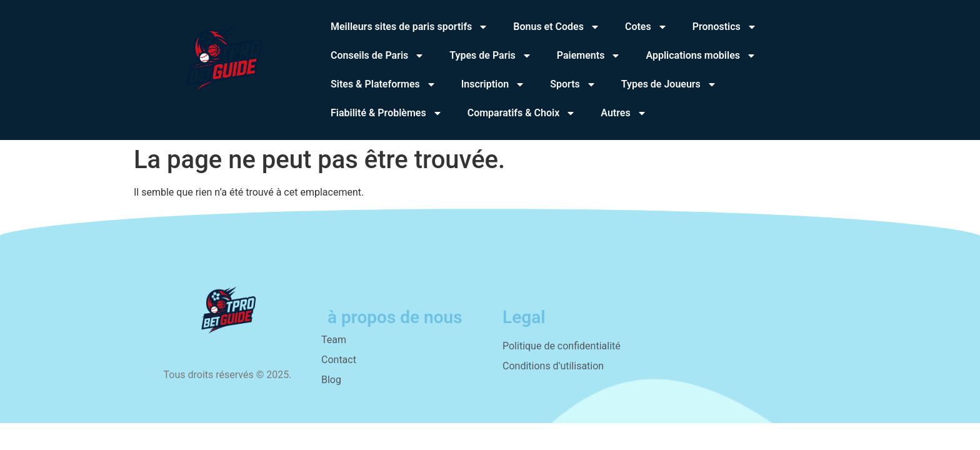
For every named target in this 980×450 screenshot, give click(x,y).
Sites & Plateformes (383, 84)
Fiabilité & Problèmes (387, 113)
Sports (573, 84)
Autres (623, 113)
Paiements (589, 56)
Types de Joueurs (669, 84)
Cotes (646, 27)
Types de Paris (491, 56)
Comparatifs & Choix (522, 113)
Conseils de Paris (377, 56)
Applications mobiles (701, 56)
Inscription (493, 84)
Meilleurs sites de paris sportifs (409, 27)
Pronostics (725, 27)
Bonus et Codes (557, 27)
